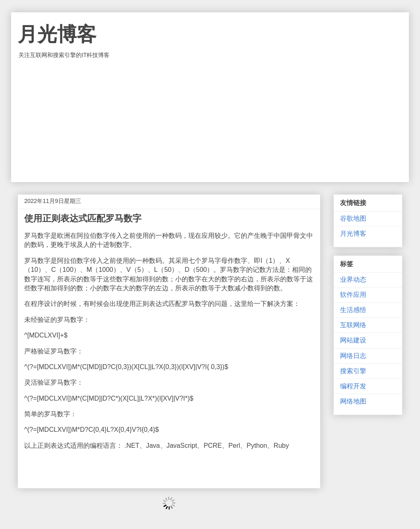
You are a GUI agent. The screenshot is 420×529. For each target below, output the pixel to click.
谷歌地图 (353, 218)
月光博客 (57, 34)
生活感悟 (353, 310)
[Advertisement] (210, 121)
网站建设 (353, 340)
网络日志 (353, 356)
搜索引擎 (353, 371)
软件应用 (353, 295)
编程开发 (353, 386)
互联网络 (353, 325)
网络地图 (353, 401)
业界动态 (353, 279)
